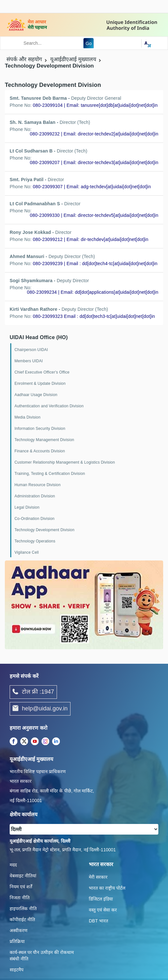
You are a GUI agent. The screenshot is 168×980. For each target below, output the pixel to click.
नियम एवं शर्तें (21, 887)
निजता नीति (20, 898)
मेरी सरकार (98, 877)
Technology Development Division (44, 530)
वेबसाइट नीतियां (23, 876)
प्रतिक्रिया (17, 941)
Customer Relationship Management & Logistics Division (65, 462)
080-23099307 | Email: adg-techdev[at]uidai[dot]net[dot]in (92, 187)
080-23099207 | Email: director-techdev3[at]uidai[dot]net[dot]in (94, 162)
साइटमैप (17, 970)
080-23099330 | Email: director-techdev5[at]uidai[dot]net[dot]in (94, 215)
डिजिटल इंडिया (101, 899)
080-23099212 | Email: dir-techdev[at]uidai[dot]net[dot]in (91, 239)
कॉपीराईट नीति (22, 920)
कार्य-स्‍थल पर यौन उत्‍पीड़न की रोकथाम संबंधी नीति (42, 956)
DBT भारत (98, 921)
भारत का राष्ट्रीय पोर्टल (107, 888)
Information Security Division (40, 429)
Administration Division (35, 496)
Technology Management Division (44, 440)
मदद (13, 865)
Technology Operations (35, 541)
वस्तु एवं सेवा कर (103, 910)
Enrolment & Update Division (40, 384)
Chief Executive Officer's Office (42, 372)
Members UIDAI (29, 361)
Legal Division (27, 507)
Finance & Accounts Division (40, 451)
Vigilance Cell (27, 552)
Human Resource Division (37, 485)
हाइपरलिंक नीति (23, 909)
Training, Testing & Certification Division (50, 474)
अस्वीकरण (19, 930)
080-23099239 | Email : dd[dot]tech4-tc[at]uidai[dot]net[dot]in (95, 263)
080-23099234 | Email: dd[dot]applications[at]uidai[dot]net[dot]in (93, 292)
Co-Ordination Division (34, 519)
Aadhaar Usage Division (36, 395)
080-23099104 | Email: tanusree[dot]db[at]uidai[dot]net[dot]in (95, 105)
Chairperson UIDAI (31, 350)
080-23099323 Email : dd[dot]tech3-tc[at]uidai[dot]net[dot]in (94, 316)
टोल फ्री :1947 (33, 692)
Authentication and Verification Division (49, 406)
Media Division (28, 417)
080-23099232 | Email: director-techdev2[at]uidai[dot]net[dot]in (94, 134)
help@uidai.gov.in (40, 709)
